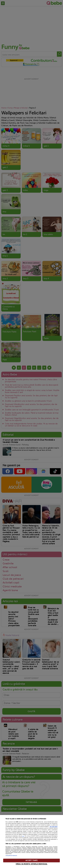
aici (23, 836)
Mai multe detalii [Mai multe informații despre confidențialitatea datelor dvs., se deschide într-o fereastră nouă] (54, 827)
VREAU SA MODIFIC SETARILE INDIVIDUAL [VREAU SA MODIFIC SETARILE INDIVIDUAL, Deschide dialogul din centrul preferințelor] (32, 864)
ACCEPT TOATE (32, 860)
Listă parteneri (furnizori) (11, 856)
